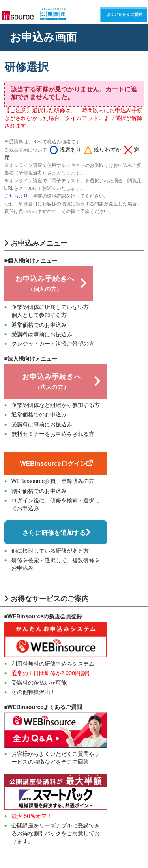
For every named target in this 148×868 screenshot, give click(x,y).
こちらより (16, 196)
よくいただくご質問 (124, 14)
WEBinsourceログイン (56, 463)
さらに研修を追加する (57, 533)
